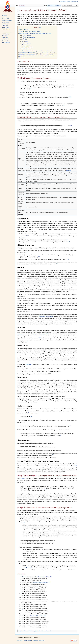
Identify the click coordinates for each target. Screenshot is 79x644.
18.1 (24, 610)
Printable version (6, 39)
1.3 (26, 576)
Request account (74, 2)
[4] (70, 97)
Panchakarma (21, 334)
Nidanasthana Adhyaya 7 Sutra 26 (37, 616)
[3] (24, 74)
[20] (60, 435)
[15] (47, 334)
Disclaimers (36, 640)
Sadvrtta (23, 479)
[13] (68, 259)
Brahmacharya (28, 568)
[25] (34, 551)
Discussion (22, 6)
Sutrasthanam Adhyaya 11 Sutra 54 (43, 577)
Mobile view (42, 640)
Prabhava (69, 170)
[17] (27, 341)
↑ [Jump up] (21, 579)
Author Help (5, 26)
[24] (24, 522)
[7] (27, 235)
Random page (5, 24)
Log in (69, 2)
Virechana (43, 334)
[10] (69, 242)
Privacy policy (20, 640)
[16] (40, 338)
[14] (57, 264)
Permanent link (6, 41)
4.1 (24, 582)
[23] (44, 469)
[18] (31, 416)
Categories (20, 631)
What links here (6, 34)
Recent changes (6, 22)
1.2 (25, 576)
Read (46, 6)
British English (63, 2)
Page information (6, 42)
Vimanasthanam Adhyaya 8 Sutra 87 (41, 582)
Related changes (6, 36)
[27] (73, 569)
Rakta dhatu (29, 364)
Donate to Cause (6, 27)
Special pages (5, 37)
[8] (25, 237)
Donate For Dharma (7, 29)
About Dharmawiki (28, 640)
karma (45, 468)
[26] (39, 557)
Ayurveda (26, 631)
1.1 (24, 576)
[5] (26, 225)
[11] (27, 252)
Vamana (35, 334)
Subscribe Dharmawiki (7, 20)
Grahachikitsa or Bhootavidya (46, 316)
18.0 (23, 610)
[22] (76, 465)
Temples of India (6, 19)
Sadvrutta (30, 413)
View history (58, 6)
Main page (5, 15)
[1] (22, 68)
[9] (67, 239)
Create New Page (6, 17)
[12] (39, 257)
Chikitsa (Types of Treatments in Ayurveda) (41, 631)
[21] (53, 455)
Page (17, 6)
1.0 (22, 576)
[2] (76, 72)
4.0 (22, 582)
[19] (70, 426)
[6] (48, 229)
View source (51, 6)
